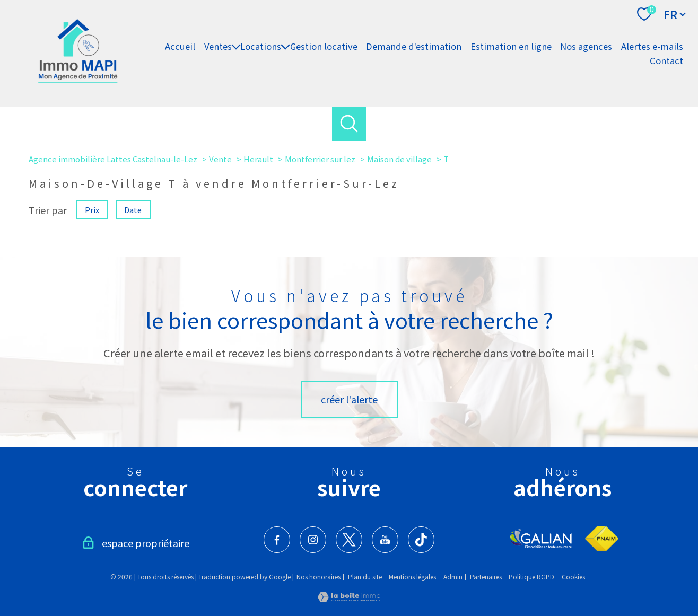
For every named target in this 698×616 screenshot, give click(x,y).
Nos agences (586, 46)
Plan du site (365, 577)
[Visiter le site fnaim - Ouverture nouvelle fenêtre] (602, 539)
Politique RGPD (531, 577)
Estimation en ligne (511, 46)
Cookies (573, 577)
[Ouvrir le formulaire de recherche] (349, 124)
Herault (258, 159)
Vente (220, 159)
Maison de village (399, 159)
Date (133, 209)
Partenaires (486, 577)
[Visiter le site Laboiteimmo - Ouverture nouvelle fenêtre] (349, 598)
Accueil (180, 46)
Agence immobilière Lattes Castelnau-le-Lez (113, 159)
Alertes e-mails (652, 46)
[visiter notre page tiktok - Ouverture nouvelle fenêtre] (421, 540)
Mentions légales (412, 577)
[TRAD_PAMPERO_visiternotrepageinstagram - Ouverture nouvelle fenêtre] (313, 540)
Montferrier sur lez (320, 159)
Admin (453, 577)
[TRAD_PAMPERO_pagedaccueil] (78, 79)
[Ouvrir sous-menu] (236, 46)
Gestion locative (324, 46)
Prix (92, 209)
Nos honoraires (319, 577)
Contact (666, 60)
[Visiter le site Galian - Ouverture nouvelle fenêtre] (541, 539)
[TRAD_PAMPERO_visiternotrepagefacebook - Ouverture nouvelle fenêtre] (277, 540)
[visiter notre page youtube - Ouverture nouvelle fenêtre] (385, 540)
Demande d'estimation (414, 46)
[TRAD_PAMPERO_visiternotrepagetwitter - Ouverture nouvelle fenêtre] (349, 540)
